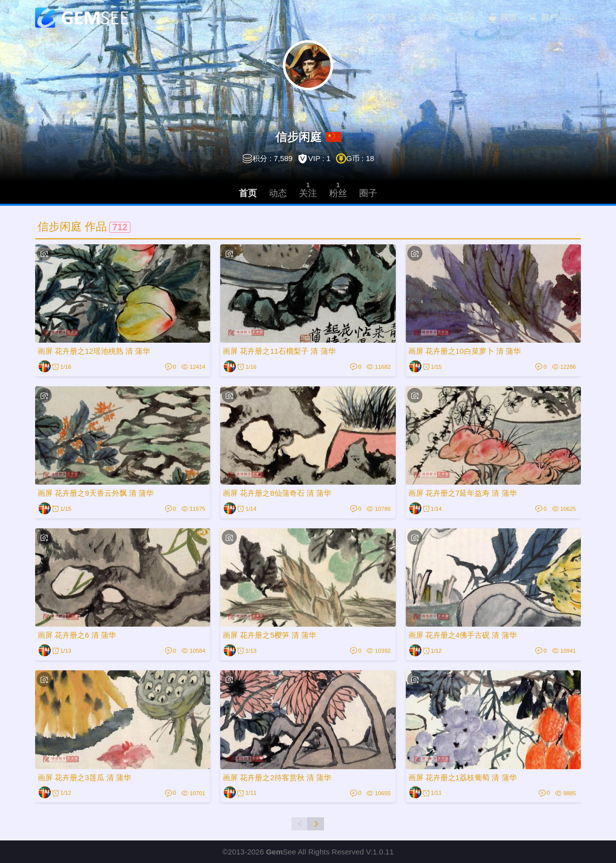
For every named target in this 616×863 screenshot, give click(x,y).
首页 (248, 193)
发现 (381, 18)
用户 (542, 18)
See (281, 852)
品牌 (421, 18)
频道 (502, 18)
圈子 (368, 193)
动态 (278, 193)
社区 (461, 18)
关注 (308, 189)
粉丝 (338, 189)
